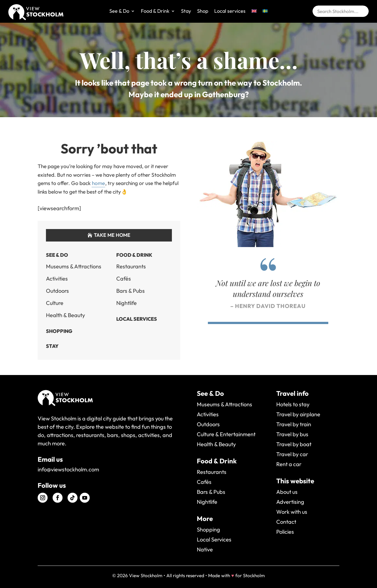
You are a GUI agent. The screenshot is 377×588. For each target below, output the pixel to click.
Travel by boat (294, 444)
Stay (186, 12)
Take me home (112, 235)
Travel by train (294, 424)
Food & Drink (155, 12)
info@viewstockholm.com (68, 469)
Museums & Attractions (74, 266)
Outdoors (57, 291)
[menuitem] (254, 15)
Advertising (290, 502)
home (98, 183)
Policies (285, 532)
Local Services (137, 319)
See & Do (119, 12)
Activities (57, 278)
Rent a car (289, 464)
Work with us (292, 512)
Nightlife (126, 303)
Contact (286, 522)
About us (287, 492)
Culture (55, 303)
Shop (203, 12)
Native (205, 549)
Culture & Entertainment (226, 434)
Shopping (59, 331)
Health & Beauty (65, 315)
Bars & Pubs (131, 291)
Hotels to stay (293, 404)
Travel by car (292, 454)
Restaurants (131, 266)
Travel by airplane (298, 414)
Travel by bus (292, 434)
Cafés (124, 278)
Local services (230, 12)
